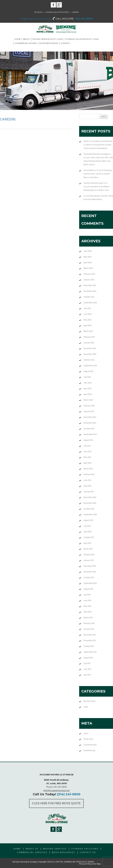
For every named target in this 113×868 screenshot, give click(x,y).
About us (32, 849)
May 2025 (87, 320)
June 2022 (88, 480)
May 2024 (87, 389)
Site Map (97, 864)
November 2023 (90, 423)
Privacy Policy (85, 864)
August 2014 (88, 589)
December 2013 (90, 635)
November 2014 (90, 572)
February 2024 (89, 406)
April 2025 (88, 326)
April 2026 (88, 263)
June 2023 (88, 452)
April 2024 (88, 394)
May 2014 (87, 606)
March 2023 (88, 469)
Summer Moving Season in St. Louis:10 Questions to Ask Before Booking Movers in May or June (97, 187)
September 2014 (90, 583)
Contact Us (88, 853)
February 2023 (89, 475)
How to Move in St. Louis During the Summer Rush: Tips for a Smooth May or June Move (98, 174)
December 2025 (90, 286)
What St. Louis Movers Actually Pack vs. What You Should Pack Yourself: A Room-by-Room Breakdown (98, 145)
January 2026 (89, 280)
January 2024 (89, 412)
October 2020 (89, 509)
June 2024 (88, 383)
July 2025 (87, 308)
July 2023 (87, 446)
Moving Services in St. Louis (48, 39)
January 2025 (89, 343)
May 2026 (87, 257)
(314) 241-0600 (69, 794)
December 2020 (90, 497)
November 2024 (90, 354)
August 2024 (89, 371)
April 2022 (88, 486)
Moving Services (55, 849)
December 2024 (90, 349)
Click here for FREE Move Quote (56, 803)
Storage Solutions (85, 849)
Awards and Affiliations (57, 12)
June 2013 (87, 669)
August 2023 (88, 440)
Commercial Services (32, 853)
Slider (86, 707)
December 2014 (90, 566)
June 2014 (87, 601)
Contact (65, 43)
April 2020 (88, 532)
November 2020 (90, 503)
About (26, 39)
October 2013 (89, 646)
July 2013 (87, 664)
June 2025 (88, 314)
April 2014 (87, 612)
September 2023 (90, 434)
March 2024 (88, 400)
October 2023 (89, 429)
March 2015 (88, 549)
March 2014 (88, 618)
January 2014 (89, 629)
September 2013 (90, 652)
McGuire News (90, 701)
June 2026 (88, 251)
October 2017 (89, 538)
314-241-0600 (84, 19)
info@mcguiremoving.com (36, 19)
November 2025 (90, 291)
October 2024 (89, 360)
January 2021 (89, 492)
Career (75, 12)
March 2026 (88, 268)
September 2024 (90, 366)
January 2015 (89, 560)
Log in (86, 733)
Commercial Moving (26, 43)
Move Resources (49, 43)
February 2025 (89, 337)
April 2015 (87, 543)
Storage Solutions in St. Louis (82, 39)
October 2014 (89, 578)
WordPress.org (89, 751)
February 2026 (89, 274)
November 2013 (90, 641)
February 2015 (89, 555)
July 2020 (87, 526)
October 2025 (89, 297)
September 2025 (90, 303)
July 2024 (87, 377)
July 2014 (87, 595)
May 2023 (87, 457)
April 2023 (88, 463)
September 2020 (90, 515)
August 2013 (88, 658)
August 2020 (89, 520)
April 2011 (87, 675)
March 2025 (88, 331)
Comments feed (90, 745)
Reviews (38, 12)
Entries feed (88, 739)
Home (18, 39)
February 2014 (89, 623)
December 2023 (90, 417)
